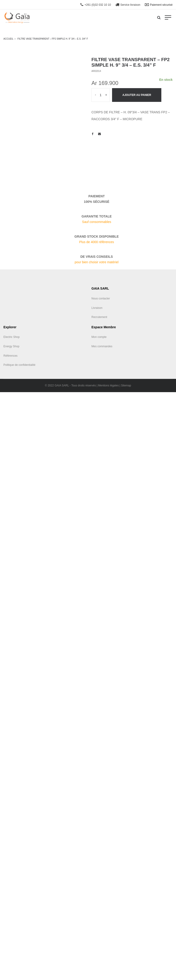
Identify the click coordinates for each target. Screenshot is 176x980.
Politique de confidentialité (19, 365)
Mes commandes (102, 346)
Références (10, 356)
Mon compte (99, 337)
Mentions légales (108, 385)
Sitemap (126, 385)
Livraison (97, 308)
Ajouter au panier (137, 95)
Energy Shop (11, 346)
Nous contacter (101, 299)
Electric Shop (12, 337)
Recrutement (99, 317)
